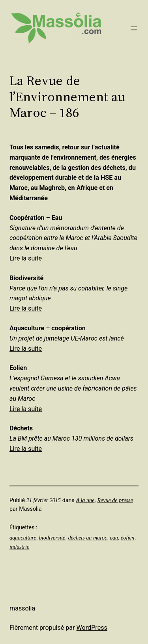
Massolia (22, 608)
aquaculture (23, 538)
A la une (85, 500)
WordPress (92, 628)
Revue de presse (115, 500)
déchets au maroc (87, 538)
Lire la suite (26, 258)
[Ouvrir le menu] (134, 28)
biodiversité (52, 538)
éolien (127, 538)
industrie (19, 547)
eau (114, 538)
